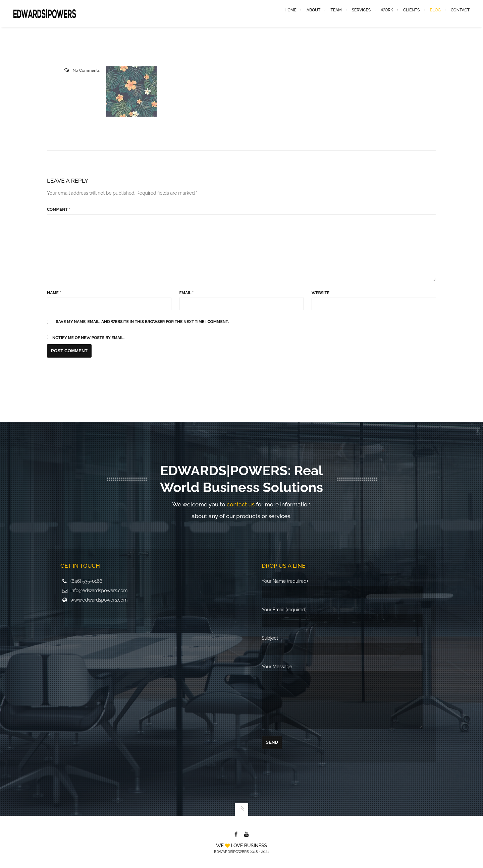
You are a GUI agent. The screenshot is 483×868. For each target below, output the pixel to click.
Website (320, 294)
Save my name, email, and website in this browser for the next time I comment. (143, 322)
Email (186, 294)
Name (54, 294)
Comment (58, 210)
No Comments (86, 71)
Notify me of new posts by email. (88, 338)
